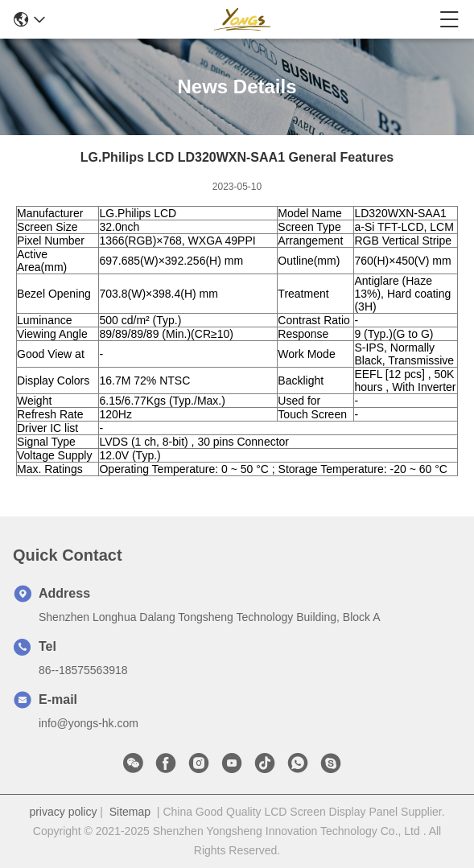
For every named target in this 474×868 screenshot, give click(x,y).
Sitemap (130, 812)
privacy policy (63, 812)
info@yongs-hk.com (89, 723)
